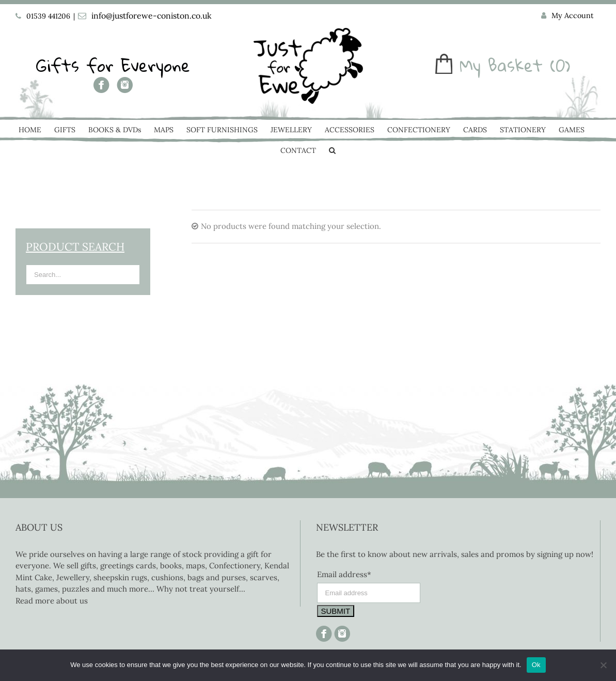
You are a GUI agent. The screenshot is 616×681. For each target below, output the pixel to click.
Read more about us (52, 601)
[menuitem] (567, 16)
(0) (560, 65)
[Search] (332, 151)
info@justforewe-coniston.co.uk (152, 16)
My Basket (501, 65)
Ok (536, 665)
